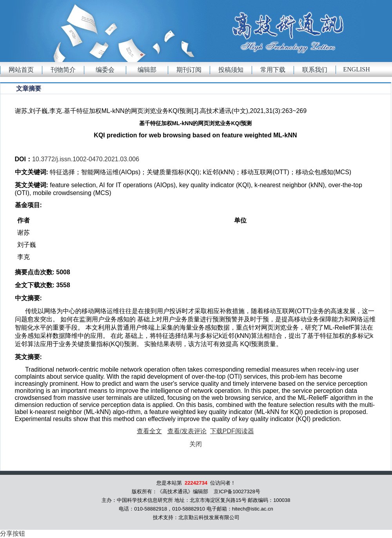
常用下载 (273, 70)
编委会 (105, 70)
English (356, 69)
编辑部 (147, 70)
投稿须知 (231, 70)
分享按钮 (13, 533)
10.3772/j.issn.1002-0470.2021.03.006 (86, 159)
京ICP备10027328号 (237, 491)
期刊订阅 (189, 70)
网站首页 (21, 70)
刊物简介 (63, 70)
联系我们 (315, 70)
